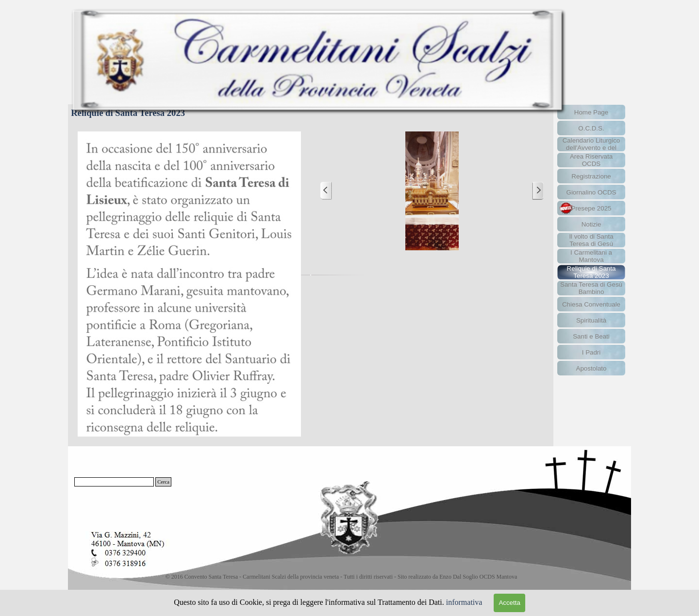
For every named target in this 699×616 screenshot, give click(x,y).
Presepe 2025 (591, 208)
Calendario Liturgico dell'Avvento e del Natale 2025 (591, 148)
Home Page (591, 112)
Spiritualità (591, 320)
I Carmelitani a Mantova (591, 256)
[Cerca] (114, 482)
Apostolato (591, 368)
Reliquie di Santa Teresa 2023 (591, 272)
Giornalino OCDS (591, 192)
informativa (464, 602)
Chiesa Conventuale (591, 304)
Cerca (163, 482)
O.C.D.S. (591, 128)
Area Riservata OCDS (591, 160)
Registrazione (591, 176)
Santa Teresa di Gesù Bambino (591, 288)
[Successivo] (538, 191)
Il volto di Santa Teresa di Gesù (591, 240)
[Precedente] (326, 191)
